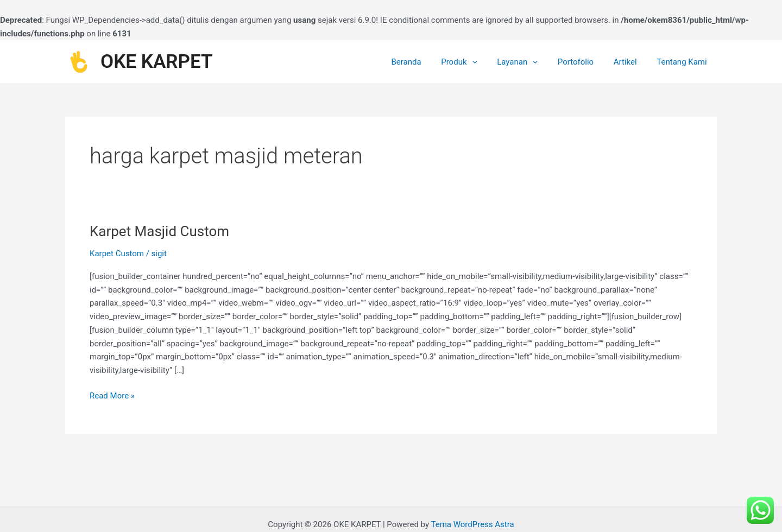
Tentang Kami (684, 62)
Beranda (426, 62)
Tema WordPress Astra (472, 524)
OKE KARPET (157, 62)
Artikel (631, 62)
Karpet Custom (117, 254)
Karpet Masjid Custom (159, 231)
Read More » (112, 395)
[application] (488, 62)
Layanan (530, 62)
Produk (475, 62)
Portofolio (584, 62)
